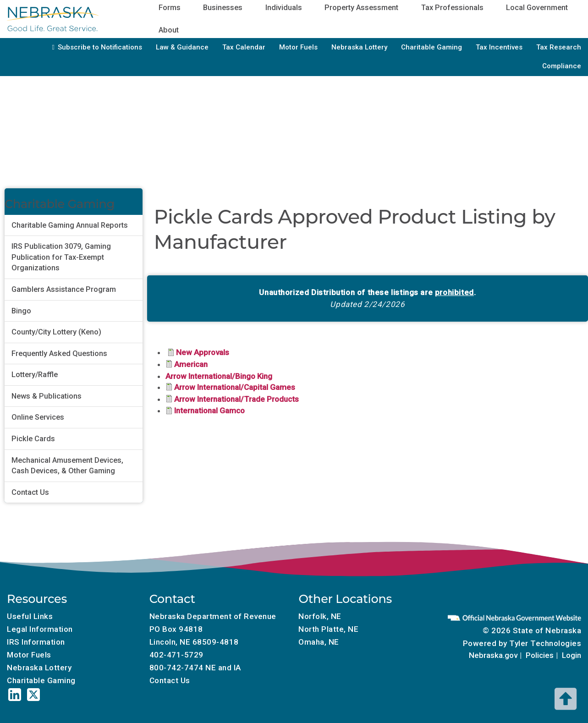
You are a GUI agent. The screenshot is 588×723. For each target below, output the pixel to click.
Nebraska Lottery (359, 47)
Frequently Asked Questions (59, 353)
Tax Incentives (499, 47)
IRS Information (36, 642)
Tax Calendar (244, 47)
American (191, 364)
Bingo (21, 311)
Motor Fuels (298, 47)
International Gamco (209, 411)
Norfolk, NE (320, 616)
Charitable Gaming (431, 47)
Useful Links (30, 616)
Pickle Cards (33, 439)
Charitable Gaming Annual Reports (70, 225)
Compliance (562, 66)
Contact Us (30, 492)
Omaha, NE (319, 642)
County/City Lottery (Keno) (56, 332)
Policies (540, 655)
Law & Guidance (182, 47)
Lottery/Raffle (35, 375)
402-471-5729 (176, 655)
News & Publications (47, 396)
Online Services (38, 417)
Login (572, 655)
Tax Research (559, 47)
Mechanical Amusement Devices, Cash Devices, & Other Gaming (67, 466)
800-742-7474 (176, 668)
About (169, 30)
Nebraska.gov (493, 655)
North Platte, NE (328, 629)
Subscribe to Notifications (100, 47)
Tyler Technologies (545, 643)
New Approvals (203, 352)
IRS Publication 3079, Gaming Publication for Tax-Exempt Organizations (61, 257)
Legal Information (40, 629)
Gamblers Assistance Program (64, 289)
